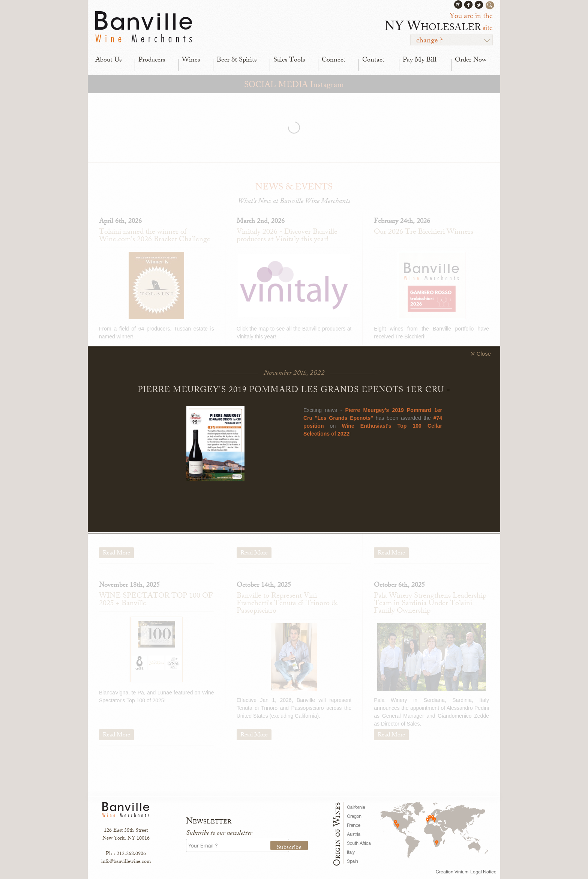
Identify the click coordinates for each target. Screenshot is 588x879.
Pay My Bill (420, 60)
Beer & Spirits (237, 60)
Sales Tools (289, 60)
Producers (152, 60)
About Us (108, 60)
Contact (373, 60)
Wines (191, 60)
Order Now (471, 60)
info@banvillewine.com (126, 862)
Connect (334, 60)
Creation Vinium (452, 872)
